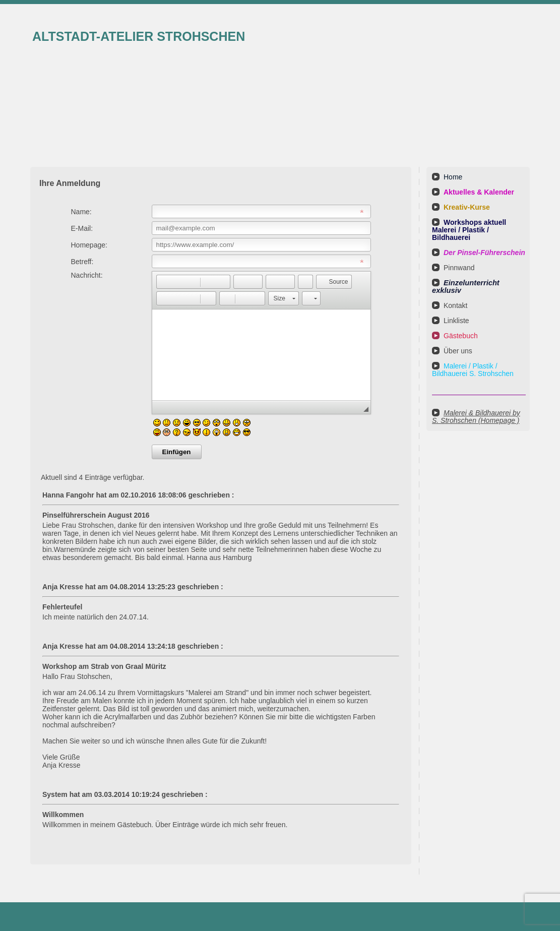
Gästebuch (461, 336)
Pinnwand (459, 268)
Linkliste (456, 321)
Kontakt (455, 305)
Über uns (458, 351)
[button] (164, 282)
